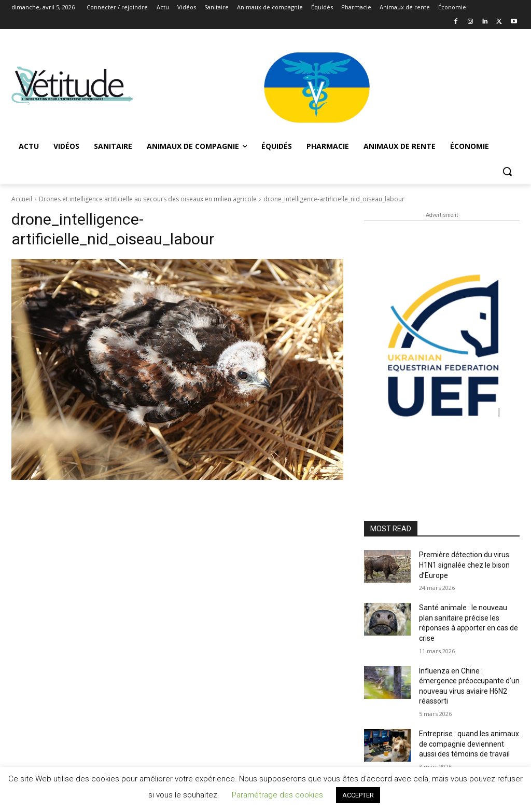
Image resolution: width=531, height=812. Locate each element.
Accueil (22, 199)
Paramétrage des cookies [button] (277, 795)
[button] (507, 171)
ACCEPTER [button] (358, 795)
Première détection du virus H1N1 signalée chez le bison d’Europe (464, 565)
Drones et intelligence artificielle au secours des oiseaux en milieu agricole (148, 199)
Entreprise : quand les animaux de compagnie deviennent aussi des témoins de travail (469, 744)
